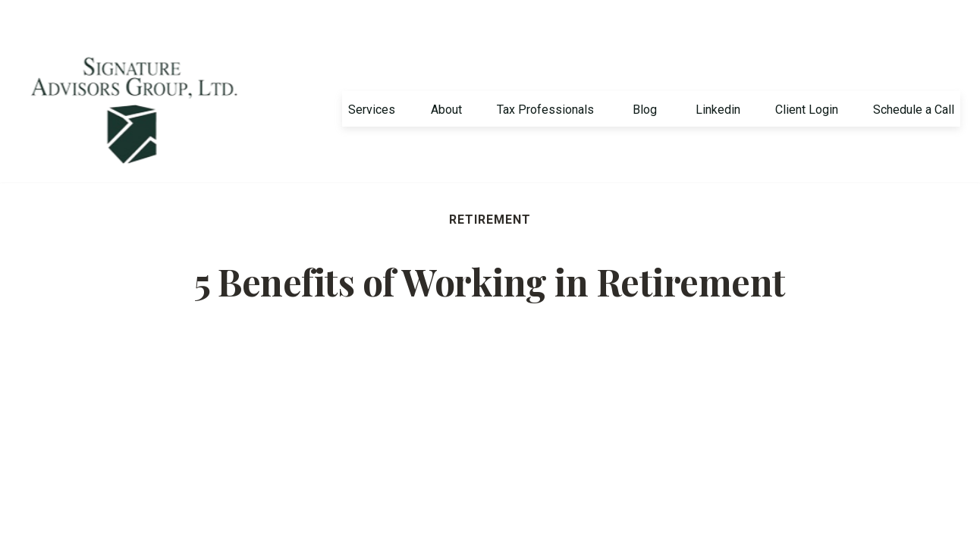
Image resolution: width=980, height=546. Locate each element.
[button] (372, 74)
